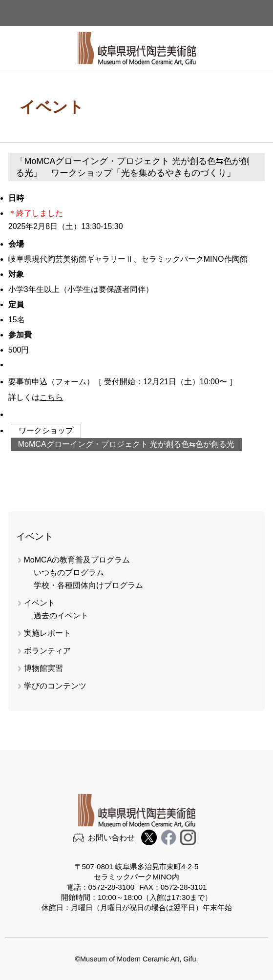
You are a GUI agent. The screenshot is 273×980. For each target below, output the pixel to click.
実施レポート (47, 633)
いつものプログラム (69, 573)
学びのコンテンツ (55, 686)
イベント (40, 603)
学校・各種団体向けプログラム (88, 585)
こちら (51, 397)
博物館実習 (47, 668)
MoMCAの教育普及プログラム (77, 560)
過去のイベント (61, 615)
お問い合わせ (111, 838)
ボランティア (47, 651)
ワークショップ (46, 430)
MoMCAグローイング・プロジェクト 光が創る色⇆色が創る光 (126, 444)
